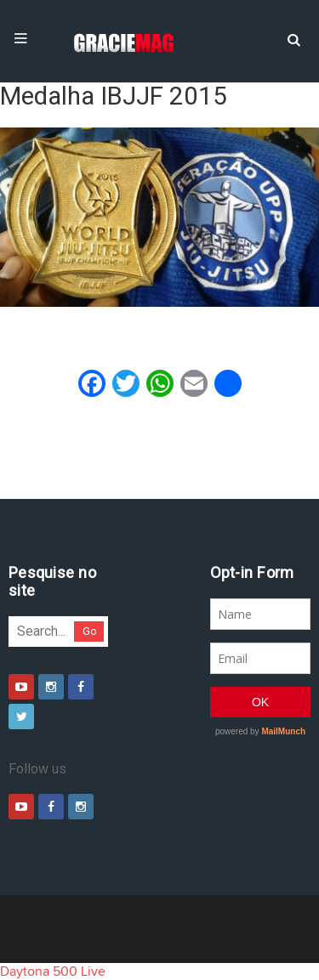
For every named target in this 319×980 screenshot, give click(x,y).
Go (90, 631)
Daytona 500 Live (53, 972)
